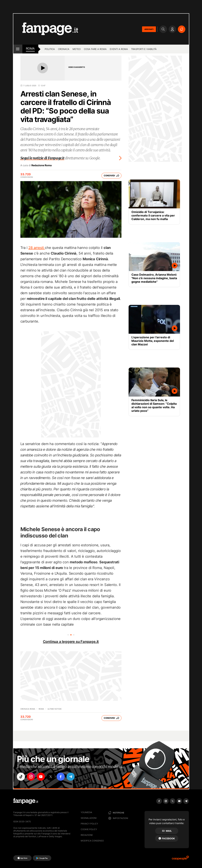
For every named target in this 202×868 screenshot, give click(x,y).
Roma (41, 709)
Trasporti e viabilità (144, 49)
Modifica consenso (92, 841)
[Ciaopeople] (180, 859)
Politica (50, 49)
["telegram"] (71, 777)
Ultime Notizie (55, 709)
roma (30, 49)
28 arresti (37, 248)
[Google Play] (42, 858)
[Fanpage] (26, 801)
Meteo (77, 49)
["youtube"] (41, 777)
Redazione (87, 835)
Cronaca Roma (28, 709)
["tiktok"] (21, 777)
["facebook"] (61, 777)
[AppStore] (22, 858)
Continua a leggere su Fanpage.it (71, 642)
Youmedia (86, 812)
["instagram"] (31, 777)
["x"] (51, 777)
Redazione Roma (41, 165)
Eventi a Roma (119, 49)
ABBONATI (149, 29)
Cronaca (64, 49)
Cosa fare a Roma (95, 49)
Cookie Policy (89, 829)
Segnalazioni (89, 818)
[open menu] (18, 49)
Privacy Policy (89, 824)
